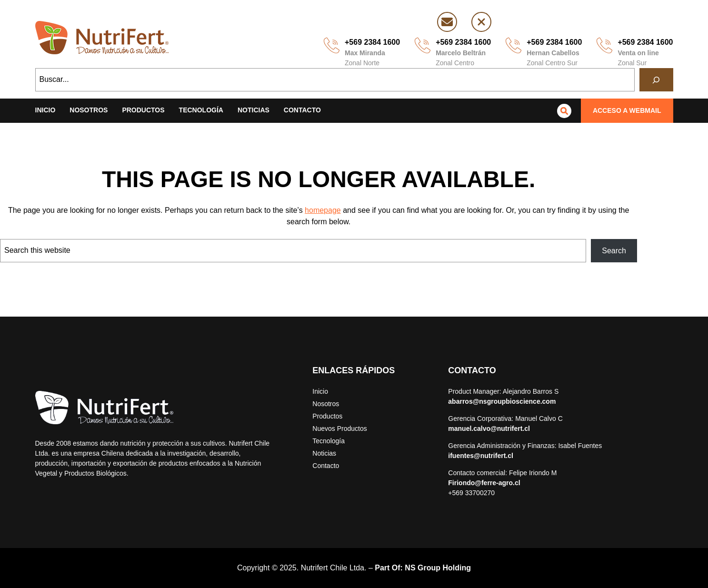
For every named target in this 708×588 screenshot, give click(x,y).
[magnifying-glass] (564, 111)
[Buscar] (656, 80)
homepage (323, 210)
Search (614, 251)
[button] (627, 111)
